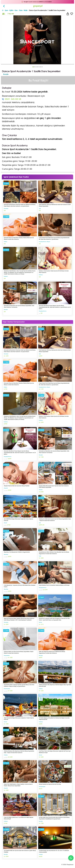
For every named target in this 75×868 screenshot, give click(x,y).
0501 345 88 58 (13, 99)
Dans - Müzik (23, 10)
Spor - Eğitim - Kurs (11, 10)
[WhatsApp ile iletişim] (71, 858)
